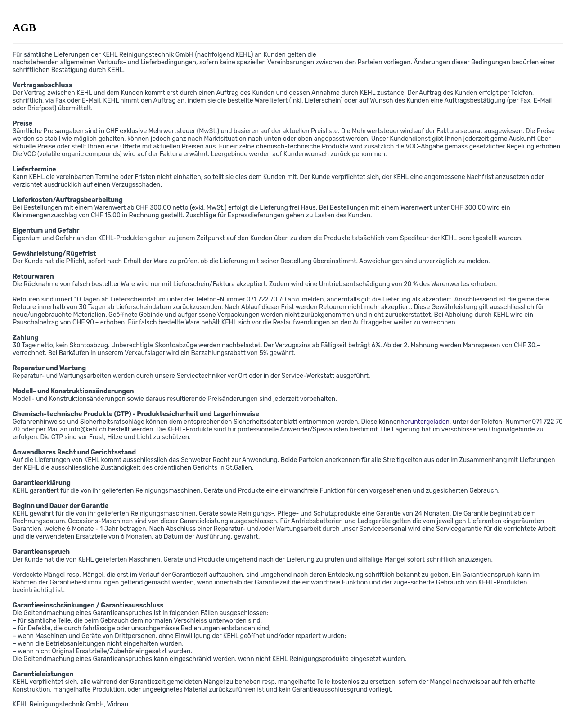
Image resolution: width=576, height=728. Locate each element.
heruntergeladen (425, 422)
